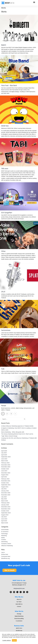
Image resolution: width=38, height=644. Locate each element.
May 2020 (4, 499)
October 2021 (5, 483)
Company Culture (6, 544)
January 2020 (5, 505)
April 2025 (4, 455)
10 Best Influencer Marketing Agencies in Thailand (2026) (17, 426)
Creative (4, 540)
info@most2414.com (19, 588)
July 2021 (4, 489)
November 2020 (6, 495)
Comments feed (6, 556)
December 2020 (6, 493)
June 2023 (4, 471)
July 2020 (4, 497)
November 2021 (6, 481)
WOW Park (5, 126)
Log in (3, 552)
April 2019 (4, 521)
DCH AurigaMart (7, 213)
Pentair (4, 406)
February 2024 (5, 463)
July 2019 (4, 517)
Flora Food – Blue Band (9, 85)
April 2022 (4, 477)
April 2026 (4, 451)
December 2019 (6, 507)
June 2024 (4, 459)
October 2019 (5, 511)
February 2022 (5, 479)
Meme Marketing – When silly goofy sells (13, 432)
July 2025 (4, 453)
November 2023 (6, 467)
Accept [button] (14, 640)
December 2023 (6, 465)
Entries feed (5, 554)
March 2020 (5, 501)
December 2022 (6, 473)
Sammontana (6, 330)
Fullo (3, 369)
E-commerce (5, 532)
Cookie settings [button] (7, 640)
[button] (34, 2)
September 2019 (6, 513)
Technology (4, 534)
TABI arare (5, 168)
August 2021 (5, 487)
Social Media (5, 530)
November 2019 (6, 509)
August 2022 (5, 475)
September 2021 (6, 485)
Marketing (4, 536)
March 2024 (5, 461)
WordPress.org (5, 558)
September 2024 (6, 457)
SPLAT (3, 292)
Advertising (4, 542)
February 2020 (5, 503)
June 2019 (4, 519)
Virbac (3, 251)
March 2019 (5, 523)
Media (3, 538)
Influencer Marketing (7, 546)
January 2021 (5, 491)
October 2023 (5, 469)
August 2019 (5, 515)
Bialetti (4, 45)
